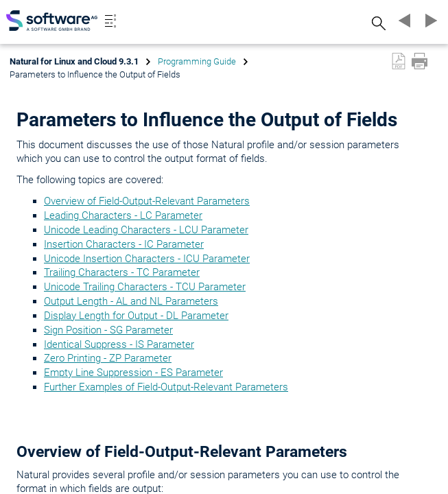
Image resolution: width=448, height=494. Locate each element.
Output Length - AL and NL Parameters (131, 301)
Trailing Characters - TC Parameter (122, 272)
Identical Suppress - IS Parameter (119, 344)
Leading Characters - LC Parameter (123, 215)
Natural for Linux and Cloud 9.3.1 (74, 61)
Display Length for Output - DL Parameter (136, 316)
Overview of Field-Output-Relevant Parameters (147, 201)
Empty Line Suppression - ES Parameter (133, 373)
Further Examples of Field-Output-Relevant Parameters (166, 387)
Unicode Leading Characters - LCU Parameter (146, 230)
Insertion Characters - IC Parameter (124, 244)
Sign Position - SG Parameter (108, 330)
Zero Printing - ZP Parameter (108, 358)
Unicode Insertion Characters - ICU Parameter (147, 259)
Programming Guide (197, 61)
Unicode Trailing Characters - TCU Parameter (145, 287)
